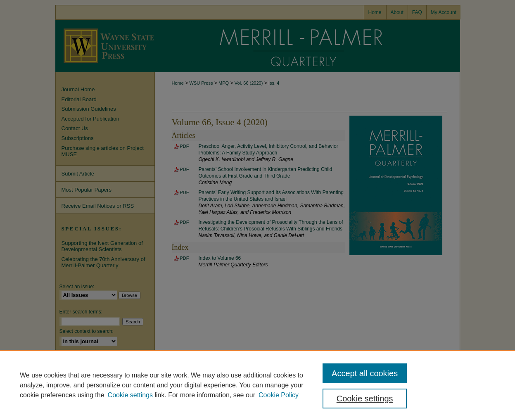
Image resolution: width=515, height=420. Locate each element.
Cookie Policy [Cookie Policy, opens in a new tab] (279, 395)
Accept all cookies (365, 373)
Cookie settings (130, 395)
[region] (257, 385)
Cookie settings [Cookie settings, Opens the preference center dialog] (365, 399)
